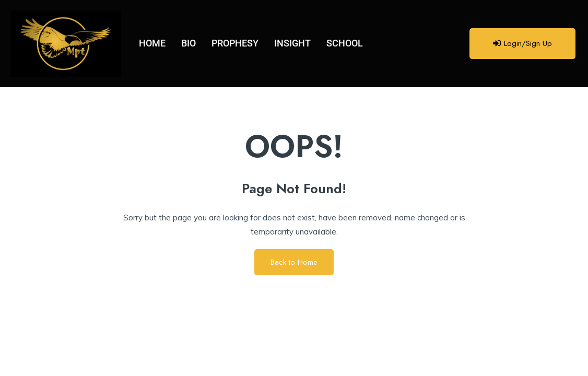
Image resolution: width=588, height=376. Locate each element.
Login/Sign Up (522, 43)
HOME (152, 43)
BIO (189, 43)
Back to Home (294, 262)
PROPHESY (235, 43)
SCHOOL (345, 43)
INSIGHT (292, 43)
